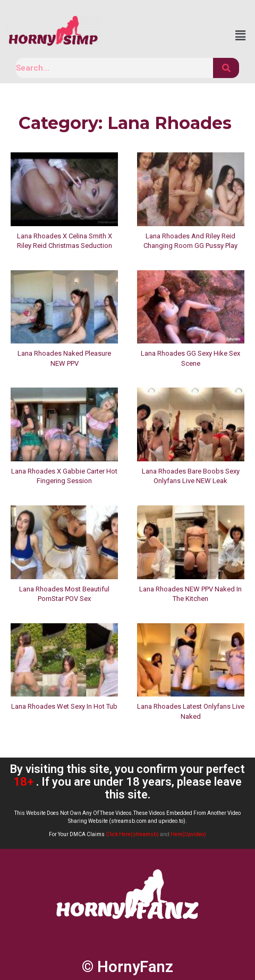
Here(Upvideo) (188, 834)
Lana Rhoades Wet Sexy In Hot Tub (64, 706)
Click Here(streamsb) (132, 834)
